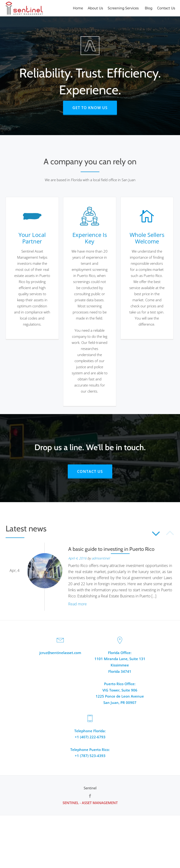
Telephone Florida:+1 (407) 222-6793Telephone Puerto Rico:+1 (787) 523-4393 (90, 741)
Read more (77, 604)
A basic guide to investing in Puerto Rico (111, 549)
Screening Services (124, 8)
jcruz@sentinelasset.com (60, 652)
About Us (96, 8)
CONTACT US (95, 471)
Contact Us (166, 8)
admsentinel (101, 558)
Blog (149, 8)
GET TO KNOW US (95, 107)
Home (78, 8)
